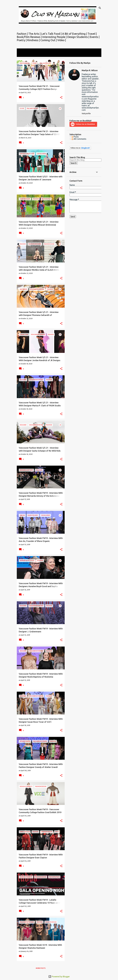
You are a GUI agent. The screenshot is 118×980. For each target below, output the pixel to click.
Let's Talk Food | (52, 34)
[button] (61, 98)
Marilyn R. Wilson (90, 70)
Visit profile (86, 114)
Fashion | (23, 34)
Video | (62, 40)
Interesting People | (55, 37)
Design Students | (79, 37)
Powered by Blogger (59, 977)
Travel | (92, 34)
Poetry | (22, 40)
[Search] (100, 8)
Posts (75, 137)
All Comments (79, 139)
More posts (41, 968)
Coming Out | (49, 40)
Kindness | (34, 40)
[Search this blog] (85, 160)
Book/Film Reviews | (30, 37)
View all (22, 55)
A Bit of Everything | (75, 34)
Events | (95, 37)
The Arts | (35, 34)
